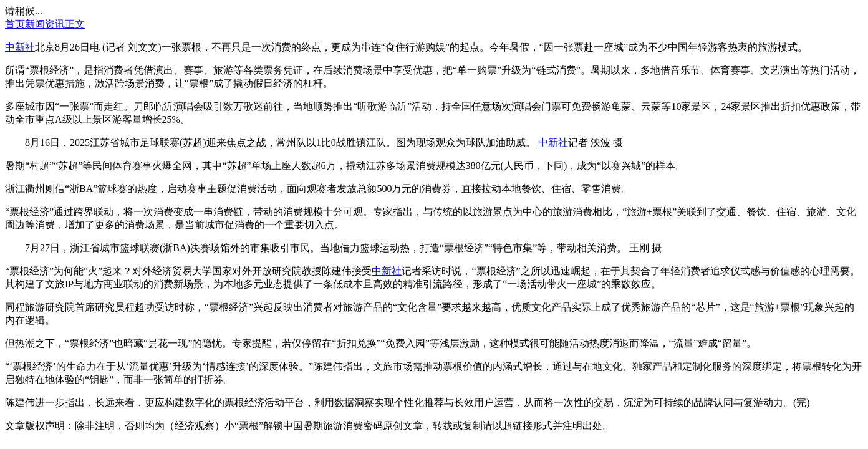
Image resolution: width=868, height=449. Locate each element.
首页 (15, 24)
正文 (75, 24)
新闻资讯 (45, 24)
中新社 (20, 47)
